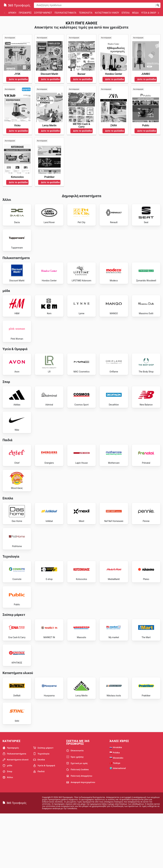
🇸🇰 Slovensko (116, 812)
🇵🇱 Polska (115, 806)
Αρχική (12, 13)
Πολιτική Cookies (78, 823)
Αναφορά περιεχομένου (81, 836)
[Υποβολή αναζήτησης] (158, 5)
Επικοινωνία (75, 804)
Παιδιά (39, 825)
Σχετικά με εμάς (77, 817)
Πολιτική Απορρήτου (79, 830)
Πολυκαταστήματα (66, 13)
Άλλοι (8, 831)
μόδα (135, 13)
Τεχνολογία (86, 13)
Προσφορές (25, 13)
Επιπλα (126, 13)
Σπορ (7, 825)
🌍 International (118, 822)
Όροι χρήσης (75, 811)
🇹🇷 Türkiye (115, 817)
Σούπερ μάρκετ (43, 13)
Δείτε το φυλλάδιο (18, 79)
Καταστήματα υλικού (107, 13)
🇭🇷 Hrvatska (116, 801)
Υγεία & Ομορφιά (151, 13)
